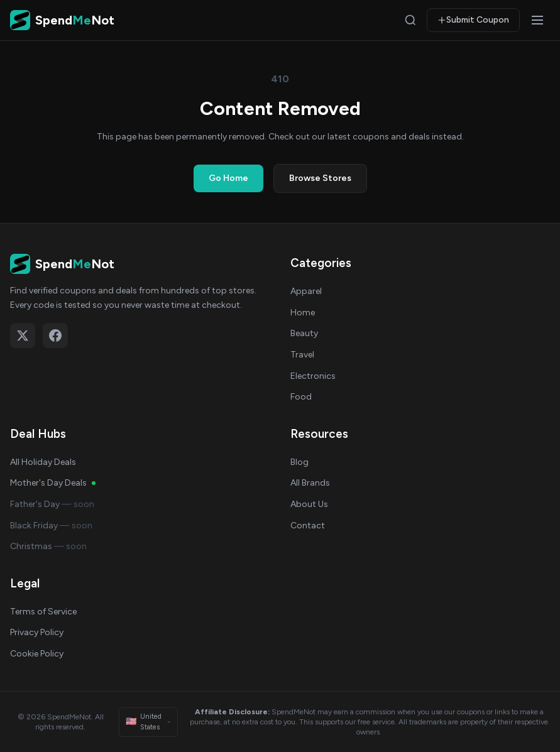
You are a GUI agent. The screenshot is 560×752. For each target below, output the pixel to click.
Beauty (304, 333)
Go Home (228, 178)
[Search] (410, 20)
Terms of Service (43, 612)
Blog (299, 462)
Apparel (306, 291)
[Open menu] (537, 20)
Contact (308, 526)
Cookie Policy (37, 654)
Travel (302, 355)
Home (303, 313)
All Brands (310, 483)
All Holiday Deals (43, 462)
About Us (309, 504)
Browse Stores (320, 178)
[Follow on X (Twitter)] (23, 335)
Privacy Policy (37, 632)
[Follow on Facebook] (55, 335)
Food (301, 397)
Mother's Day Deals (53, 483)
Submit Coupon (473, 20)
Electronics (313, 376)
